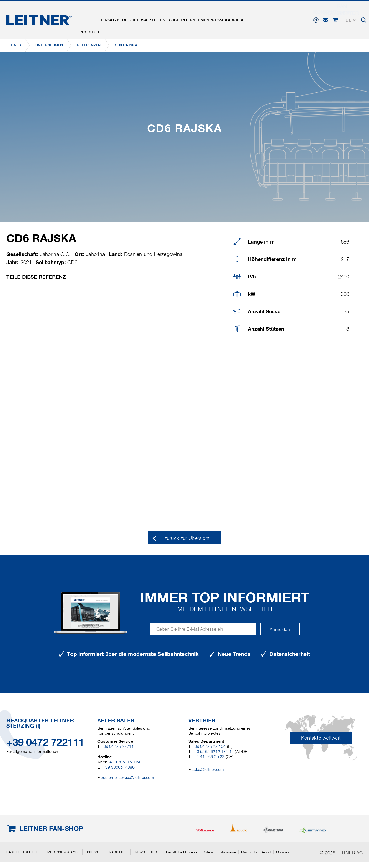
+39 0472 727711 (117, 746)
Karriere (276, 19)
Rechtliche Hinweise (182, 852)
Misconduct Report (256, 852)
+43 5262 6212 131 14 (213, 751)
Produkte (93, 19)
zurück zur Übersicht (187, 538)
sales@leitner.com (208, 769)
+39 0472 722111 (45, 742)
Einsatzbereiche (128, 19)
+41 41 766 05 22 (208, 757)
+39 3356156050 (125, 762)
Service (193, 19)
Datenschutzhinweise (219, 852)
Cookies (283, 852)
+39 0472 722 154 (209, 746)
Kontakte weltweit (321, 738)
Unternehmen (223, 19)
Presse (252, 19)
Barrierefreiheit (22, 852)
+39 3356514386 (119, 767)
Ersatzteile (165, 19)
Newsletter (146, 852)
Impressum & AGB (62, 852)
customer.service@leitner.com (127, 777)
